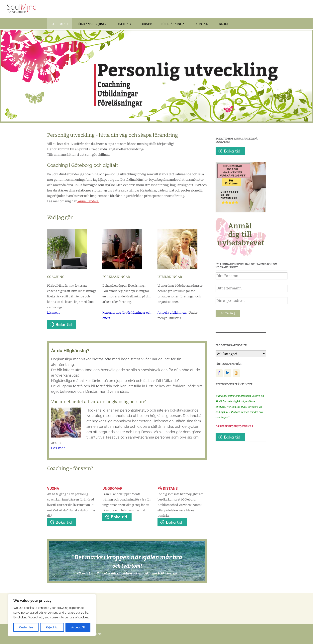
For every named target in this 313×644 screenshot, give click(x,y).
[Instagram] (236, 373)
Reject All (52, 627)
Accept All (78, 627)
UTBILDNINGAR (170, 277)
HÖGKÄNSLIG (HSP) (91, 24)
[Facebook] (219, 373)
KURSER (146, 24)
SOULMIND (60, 24)
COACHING (123, 24)
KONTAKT (203, 24)
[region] (52, 615)
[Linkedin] (228, 373)
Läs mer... (53, 313)
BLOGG (224, 24)
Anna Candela (89, 201)
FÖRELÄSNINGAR (174, 24)
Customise (26, 627)
